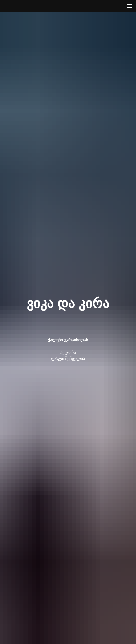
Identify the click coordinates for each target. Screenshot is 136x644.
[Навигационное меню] (130, 6)
